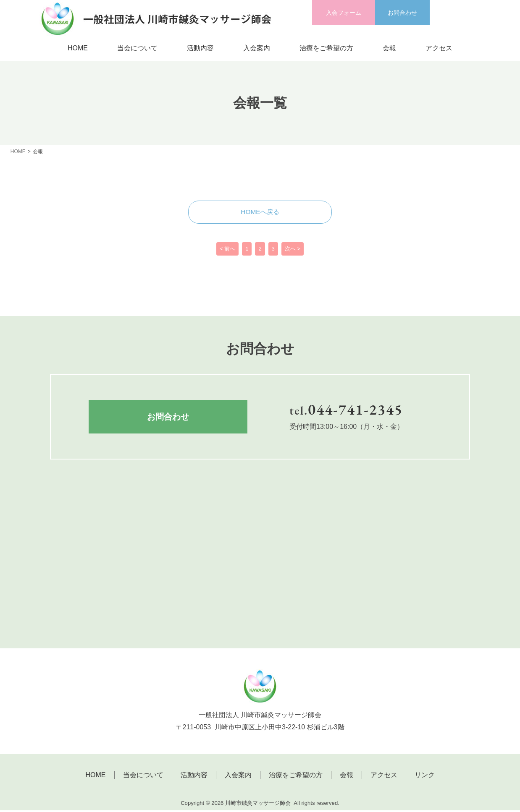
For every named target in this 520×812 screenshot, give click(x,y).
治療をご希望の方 (326, 48)
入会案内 (257, 48)
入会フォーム (344, 13)
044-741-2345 (355, 411)
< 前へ (227, 251)
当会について (137, 48)
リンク (425, 777)
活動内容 (200, 48)
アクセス (439, 48)
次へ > (293, 251)
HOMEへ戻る (260, 213)
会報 (389, 48)
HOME (78, 48)
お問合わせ (402, 13)
